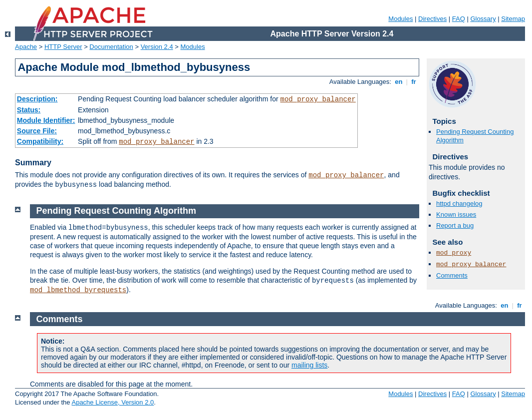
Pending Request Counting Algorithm (116, 211)
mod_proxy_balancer (318, 99)
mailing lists (309, 365)
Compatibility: (40, 141)
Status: (29, 110)
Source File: (37, 131)
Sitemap (513, 19)
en (399, 82)
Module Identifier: (46, 120)
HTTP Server (63, 47)
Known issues (456, 214)
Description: (37, 99)
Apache (26, 47)
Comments (452, 275)
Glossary (483, 19)
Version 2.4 (157, 47)
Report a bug (455, 225)
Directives (432, 19)
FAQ (459, 19)
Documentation (111, 47)
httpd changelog (459, 204)
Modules (400, 19)
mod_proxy (454, 253)
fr (414, 82)
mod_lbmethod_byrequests (78, 290)
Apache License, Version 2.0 (113, 402)
